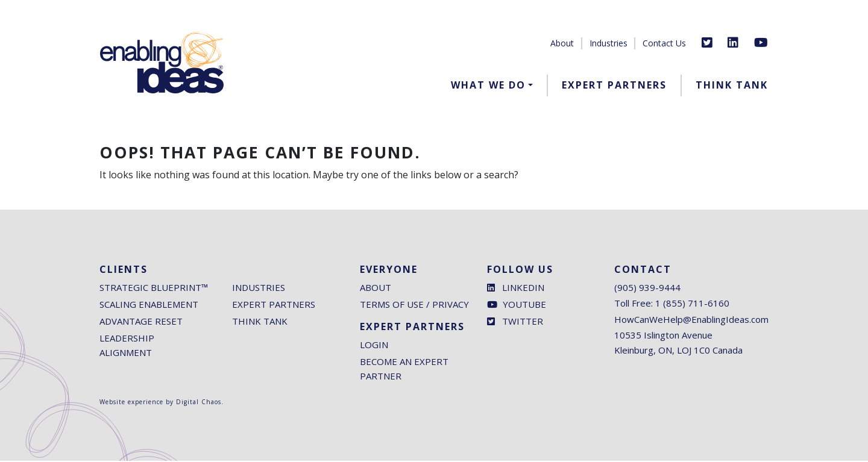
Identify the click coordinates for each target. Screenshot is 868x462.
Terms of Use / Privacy (414, 305)
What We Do (488, 85)
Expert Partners (614, 85)
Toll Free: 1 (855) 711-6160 (672, 304)
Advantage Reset (141, 322)
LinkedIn (516, 289)
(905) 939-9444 (647, 289)
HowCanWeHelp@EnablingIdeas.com (691, 320)
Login (374, 346)
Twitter (515, 322)
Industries (609, 43)
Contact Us (664, 43)
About (562, 43)
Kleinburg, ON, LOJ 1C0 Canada (678, 351)
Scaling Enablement (149, 305)
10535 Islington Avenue (663, 336)
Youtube (517, 305)
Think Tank (732, 85)
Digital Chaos (199, 403)
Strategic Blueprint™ (154, 289)
